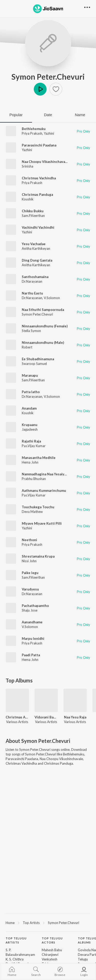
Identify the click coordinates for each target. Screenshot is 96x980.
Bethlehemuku (34, 129)
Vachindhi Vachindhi (38, 227)
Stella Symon (31, 331)
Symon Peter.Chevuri (48, 77)
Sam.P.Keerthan (33, 216)
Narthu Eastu (32, 293)
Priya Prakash (32, 133)
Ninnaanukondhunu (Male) (43, 343)
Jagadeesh (30, 429)
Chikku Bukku (33, 211)
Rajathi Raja (31, 441)
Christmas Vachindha (39, 178)
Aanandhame (32, 622)
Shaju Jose (30, 610)
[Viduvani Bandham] (46, 700)
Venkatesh (50, 959)
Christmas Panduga (37, 195)
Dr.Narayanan (32, 281)
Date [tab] (48, 115)
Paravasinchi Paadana (39, 145)
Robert (27, 347)
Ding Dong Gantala (37, 260)
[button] (56, 89)
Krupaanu (30, 425)
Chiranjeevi (50, 955)
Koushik (28, 199)
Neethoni (29, 540)
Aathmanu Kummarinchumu (44, 491)
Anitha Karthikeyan (36, 248)
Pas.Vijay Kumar (34, 446)
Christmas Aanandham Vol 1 (17, 717)
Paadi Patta (31, 655)
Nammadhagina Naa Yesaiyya (45, 474)
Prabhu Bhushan (34, 479)
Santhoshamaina (35, 277)
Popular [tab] (16, 115)
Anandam (29, 408)
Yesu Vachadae (34, 244)
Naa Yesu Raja (75, 717)
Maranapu (30, 375)
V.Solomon (52, 298)
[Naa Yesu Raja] (75, 700)
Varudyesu (30, 589)
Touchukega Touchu (38, 507)
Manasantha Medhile (39, 458)
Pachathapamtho (35, 606)
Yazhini (49, 133)
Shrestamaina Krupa (38, 556)
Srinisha (28, 166)
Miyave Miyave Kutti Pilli (42, 523)
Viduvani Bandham (46, 717)
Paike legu (30, 573)
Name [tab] (80, 115)
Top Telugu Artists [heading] (16, 940)
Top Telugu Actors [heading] (52, 940)
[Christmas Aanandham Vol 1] (17, 700)
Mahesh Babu (52, 950)
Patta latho (31, 392)
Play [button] (40, 89)
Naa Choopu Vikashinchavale (45, 162)
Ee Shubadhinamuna (38, 359)
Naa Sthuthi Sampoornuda (43, 310)
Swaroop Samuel (34, 364)
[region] (48, 922)
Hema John (30, 462)
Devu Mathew (32, 512)
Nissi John (29, 561)
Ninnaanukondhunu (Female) (45, 326)
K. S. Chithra (15, 959)
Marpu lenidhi (33, 639)
